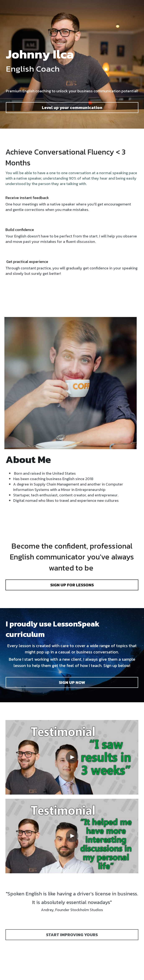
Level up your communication (72, 108)
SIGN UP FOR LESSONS (72, 585)
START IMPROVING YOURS (72, 935)
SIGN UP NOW (72, 682)
